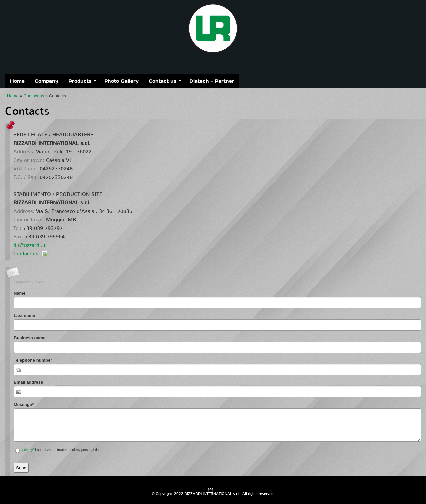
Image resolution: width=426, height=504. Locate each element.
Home (17, 81)
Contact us (165, 81)
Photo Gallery (121, 81)
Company (46, 81)
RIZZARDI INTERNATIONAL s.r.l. (213, 59)
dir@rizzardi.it (29, 245)
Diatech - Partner (212, 81)
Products (82, 81)
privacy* (28, 450)
